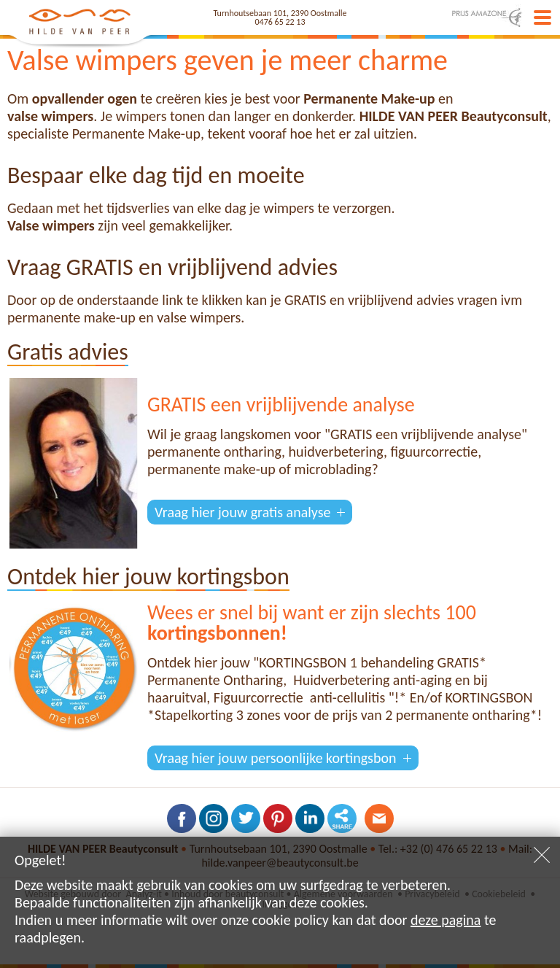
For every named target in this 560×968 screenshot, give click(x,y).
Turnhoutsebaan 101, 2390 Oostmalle (280, 13)
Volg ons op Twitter (246, 818)
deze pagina (446, 920)
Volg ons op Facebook (182, 818)
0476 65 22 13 (280, 22)
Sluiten (542, 855)
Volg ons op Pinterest (278, 818)
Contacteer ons (379, 818)
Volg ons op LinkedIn (310, 818)
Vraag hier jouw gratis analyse (242, 512)
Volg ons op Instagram (214, 818)
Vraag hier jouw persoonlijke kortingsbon (276, 758)
